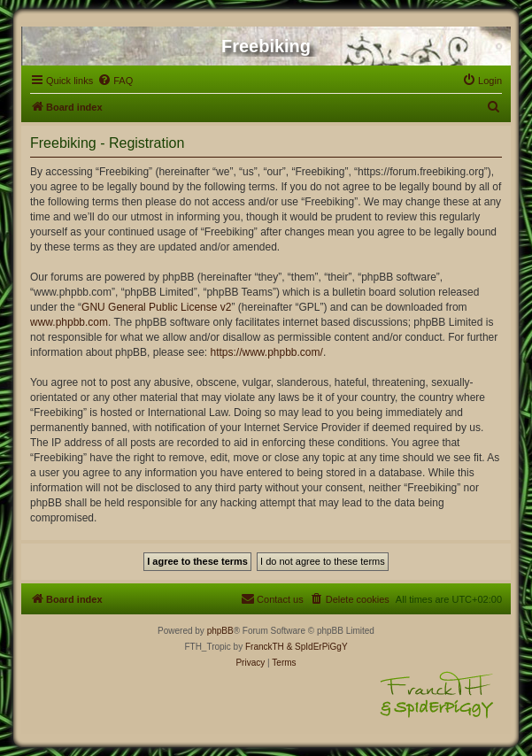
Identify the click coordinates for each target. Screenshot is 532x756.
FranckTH (265, 647)
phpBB (220, 631)
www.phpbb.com (69, 322)
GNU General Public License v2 (156, 307)
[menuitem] (115, 81)
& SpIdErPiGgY (317, 647)
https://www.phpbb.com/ (266, 352)
